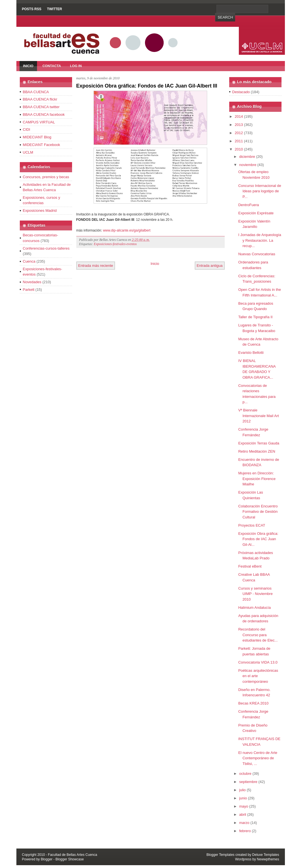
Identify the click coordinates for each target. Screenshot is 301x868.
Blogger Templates (220, 855)
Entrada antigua (210, 266)
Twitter (54, 9)
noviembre (248, 165)
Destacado (241, 92)
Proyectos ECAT (252, 525)
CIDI (27, 129)
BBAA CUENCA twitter (41, 107)
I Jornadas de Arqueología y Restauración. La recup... (260, 240)
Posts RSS (32, 9)
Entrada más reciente (96, 266)
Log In (76, 66)
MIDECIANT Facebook (42, 145)
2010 (239, 149)
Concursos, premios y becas (46, 177)
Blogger (46, 859)
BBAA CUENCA (36, 92)
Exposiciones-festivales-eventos (115, 244)
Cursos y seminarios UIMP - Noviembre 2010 (255, 594)
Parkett (29, 290)
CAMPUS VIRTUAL (39, 122)
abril (243, 814)
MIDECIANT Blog (37, 137)
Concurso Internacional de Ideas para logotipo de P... (260, 191)
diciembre (247, 157)
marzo (244, 823)
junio (243, 798)
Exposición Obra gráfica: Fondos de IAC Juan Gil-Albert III (147, 86)
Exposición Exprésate (256, 213)
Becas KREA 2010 (253, 703)
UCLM (28, 152)
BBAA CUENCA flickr (40, 99)
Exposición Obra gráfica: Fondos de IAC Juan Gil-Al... (258, 539)
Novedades (32, 282)
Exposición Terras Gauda (259, 443)
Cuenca (29, 261)
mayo (244, 806)
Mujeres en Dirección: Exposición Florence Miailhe (257, 479)
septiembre (248, 782)
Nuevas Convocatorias (257, 254)
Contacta (52, 66)
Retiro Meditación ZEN (257, 451)
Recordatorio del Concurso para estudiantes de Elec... (258, 635)
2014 (239, 116)
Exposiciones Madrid (40, 211)
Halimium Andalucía (255, 608)
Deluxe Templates (266, 855)
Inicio (28, 66)
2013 (239, 125)
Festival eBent (250, 566)
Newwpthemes (268, 859)
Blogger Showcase (70, 859)
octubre (245, 774)
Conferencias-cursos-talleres (46, 248)
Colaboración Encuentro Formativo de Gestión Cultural (258, 512)
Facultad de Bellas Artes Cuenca (73, 855)
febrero (245, 831)
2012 (239, 133)
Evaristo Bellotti (251, 353)
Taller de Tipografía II (255, 317)
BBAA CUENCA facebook (44, 115)
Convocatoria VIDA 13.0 (258, 662)
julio (242, 790)
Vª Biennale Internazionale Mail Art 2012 (259, 416)
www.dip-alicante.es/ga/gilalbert (127, 230)
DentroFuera (249, 205)
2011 (239, 141)
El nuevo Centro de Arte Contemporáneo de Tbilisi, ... (258, 758)
